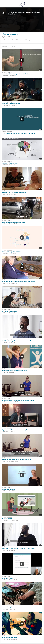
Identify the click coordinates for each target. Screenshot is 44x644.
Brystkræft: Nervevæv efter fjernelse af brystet (16, 459)
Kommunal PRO (7, 519)
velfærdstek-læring (16, 40)
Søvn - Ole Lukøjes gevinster (11, 104)
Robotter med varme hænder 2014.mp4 (14, 192)
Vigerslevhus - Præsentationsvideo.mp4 (14, 430)
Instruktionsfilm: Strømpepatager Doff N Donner (17, 74)
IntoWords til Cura (8, 578)
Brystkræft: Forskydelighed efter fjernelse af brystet (18, 400)
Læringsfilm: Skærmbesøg (10, 608)
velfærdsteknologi (25, 40)
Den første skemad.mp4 (9, 311)
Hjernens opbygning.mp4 (10, 163)
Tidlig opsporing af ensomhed (11, 252)
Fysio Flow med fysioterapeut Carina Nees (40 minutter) (19, 133)
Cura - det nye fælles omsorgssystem (13, 222)
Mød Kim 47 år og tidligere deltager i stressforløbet (18, 341)
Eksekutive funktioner (9, 489)
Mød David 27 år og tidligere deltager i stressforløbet (18, 549)
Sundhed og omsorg (7, 36)
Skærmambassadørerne (9, 637)
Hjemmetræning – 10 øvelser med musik (14, 371)
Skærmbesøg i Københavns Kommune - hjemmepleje (18, 281)
